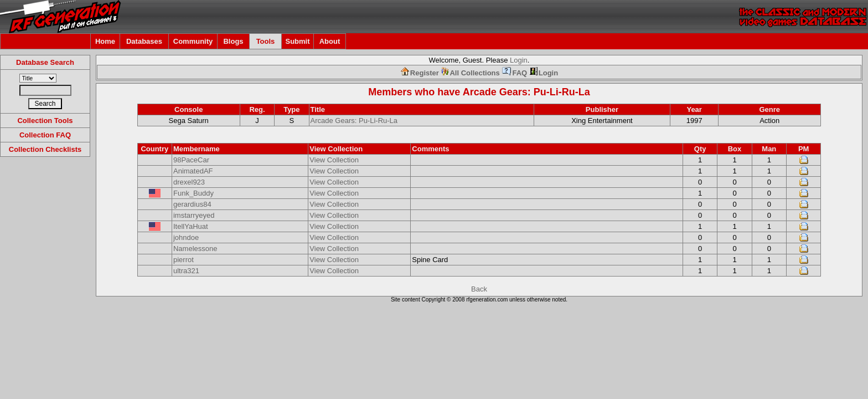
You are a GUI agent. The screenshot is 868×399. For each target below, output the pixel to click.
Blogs (233, 41)
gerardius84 (192, 204)
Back (479, 289)
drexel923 (189, 182)
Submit (297, 41)
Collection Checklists (45, 149)
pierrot (184, 260)
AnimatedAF (193, 171)
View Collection (334, 160)
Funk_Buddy (193, 193)
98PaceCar (191, 160)
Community (193, 41)
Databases (144, 41)
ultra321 (186, 271)
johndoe (186, 237)
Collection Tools (45, 121)
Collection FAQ (45, 135)
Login (519, 60)
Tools (266, 41)
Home (105, 41)
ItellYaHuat (191, 226)
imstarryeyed (194, 215)
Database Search (45, 62)
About (330, 41)
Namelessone (195, 249)
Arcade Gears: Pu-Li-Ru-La (526, 92)
